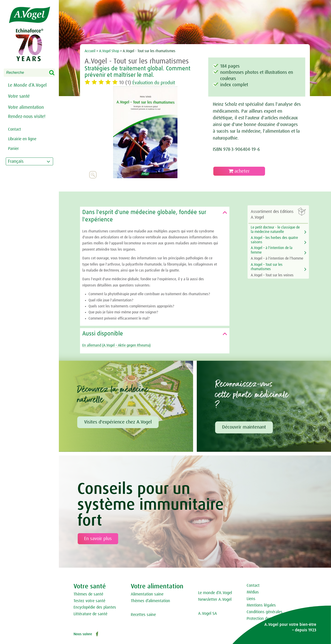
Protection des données (267, 619)
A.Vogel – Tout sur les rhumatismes (267, 267)
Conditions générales (265, 612)
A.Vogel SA (208, 614)
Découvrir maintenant (244, 427)
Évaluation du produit (155, 83)
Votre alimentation (26, 107)
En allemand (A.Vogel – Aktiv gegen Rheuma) (116, 345)
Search (55, 73)
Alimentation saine (147, 594)
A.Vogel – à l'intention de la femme (272, 250)
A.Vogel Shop (109, 51)
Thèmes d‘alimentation (150, 601)
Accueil (90, 51)
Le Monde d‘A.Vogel (27, 85)
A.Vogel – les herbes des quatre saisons (274, 240)
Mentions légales (261, 605)
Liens (251, 599)
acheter (239, 171)
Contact (253, 586)
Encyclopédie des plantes (95, 607)
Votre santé (19, 96)
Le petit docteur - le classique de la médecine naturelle (275, 230)
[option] (145, 132)
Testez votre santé (89, 601)
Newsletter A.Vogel (215, 600)
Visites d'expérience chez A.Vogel (118, 422)
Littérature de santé (90, 614)
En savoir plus (98, 539)
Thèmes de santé (88, 594)
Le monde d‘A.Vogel (215, 593)
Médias (253, 592)
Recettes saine (143, 615)
